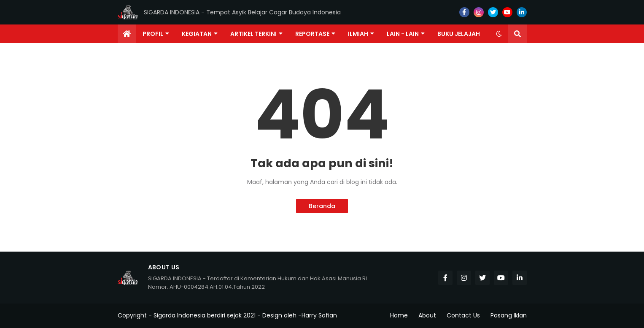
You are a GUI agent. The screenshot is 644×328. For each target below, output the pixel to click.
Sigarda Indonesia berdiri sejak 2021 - (207, 315)
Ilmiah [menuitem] (358, 34)
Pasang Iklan (509, 315)
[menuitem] (127, 34)
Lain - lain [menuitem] (403, 34)
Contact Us (463, 315)
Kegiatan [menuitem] (197, 34)
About (427, 315)
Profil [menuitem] (153, 34)
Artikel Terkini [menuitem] (253, 34)
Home (399, 315)
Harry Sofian (319, 315)
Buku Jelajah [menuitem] (459, 34)
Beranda (322, 206)
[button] (499, 34)
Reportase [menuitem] (312, 34)
